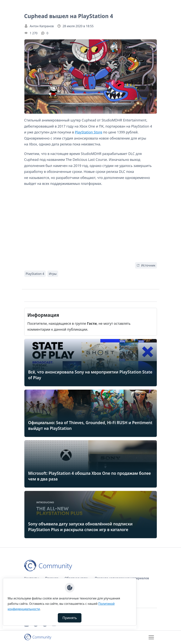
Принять (70, 618)
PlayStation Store (88, 132)
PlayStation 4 (35, 274)
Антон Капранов (42, 26)
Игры (53, 274)
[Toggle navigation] (151, 637)
